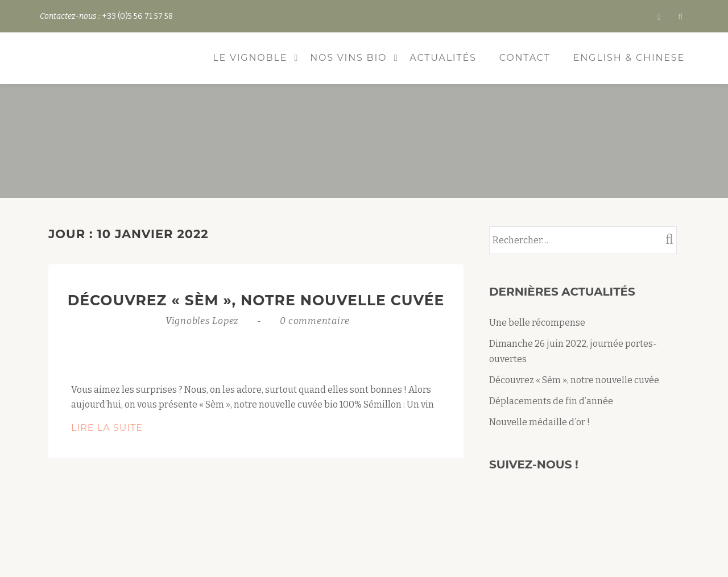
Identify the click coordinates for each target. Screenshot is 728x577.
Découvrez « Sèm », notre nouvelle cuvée (256, 300)
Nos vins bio (348, 58)
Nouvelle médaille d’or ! (539, 422)
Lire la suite (139, 428)
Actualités (443, 58)
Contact (525, 58)
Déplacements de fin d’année (551, 401)
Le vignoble (250, 58)
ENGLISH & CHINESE (629, 58)
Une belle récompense (537, 323)
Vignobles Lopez (203, 321)
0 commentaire (315, 321)
